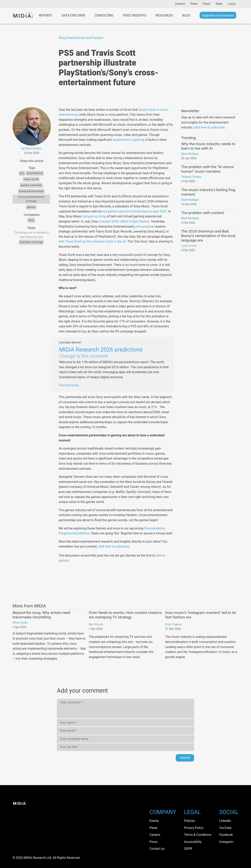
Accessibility (193, 842)
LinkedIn (225, 821)
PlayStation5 (35, 173)
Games (31, 207)
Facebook (226, 835)
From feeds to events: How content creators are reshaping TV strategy (125, 615)
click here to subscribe (114, 546)
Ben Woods (96, 624)
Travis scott (31, 179)
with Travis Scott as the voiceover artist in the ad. (93, 241)
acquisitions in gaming (128, 140)
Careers (155, 835)
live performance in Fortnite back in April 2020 (135, 211)
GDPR (188, 849)
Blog (186, 15)
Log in (232, 4)
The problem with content (203, 213)
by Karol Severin (32, 149)
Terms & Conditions (198, 835)
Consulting (104, 15)
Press (194, 4)
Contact (180, 4)
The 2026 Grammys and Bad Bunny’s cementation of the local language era (208, 236)
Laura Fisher (189, 246)
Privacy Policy (194, 828)
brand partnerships (31, 191)
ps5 (22, 173)
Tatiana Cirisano (191, 177)
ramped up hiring (95, 216)
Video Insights (135, 15)
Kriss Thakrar (173, 624)
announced (143, 227)
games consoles (31, 185)
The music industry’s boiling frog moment (208, 192)
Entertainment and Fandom (85, 38)
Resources (164, 15)
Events (154, 821)
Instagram (226, 842)
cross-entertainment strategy (31, 199)
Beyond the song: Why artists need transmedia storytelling (41, 615)
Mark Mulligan (190, 154)
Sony (31, 220)
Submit (185, 758)
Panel (206, 4)
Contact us (157, 849)
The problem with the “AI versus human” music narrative (208, 169)
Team (219, 4)
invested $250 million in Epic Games (124, 221)
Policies (189, 821)
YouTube (225, 828)
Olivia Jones (20, 623)
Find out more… (70, 385)
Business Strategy (31, 242)
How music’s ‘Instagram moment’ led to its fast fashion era (201, 615)
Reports (45, 15)
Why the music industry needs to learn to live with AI (208, 146)
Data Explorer (73, 15)
